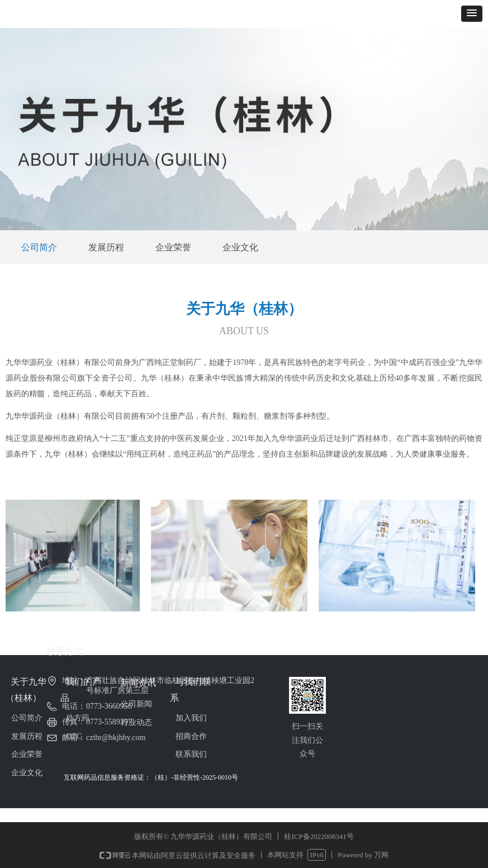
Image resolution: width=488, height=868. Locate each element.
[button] (472, 14)
